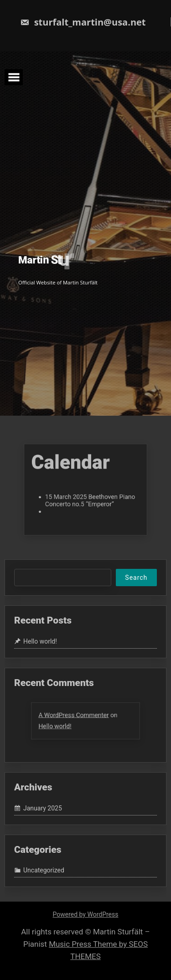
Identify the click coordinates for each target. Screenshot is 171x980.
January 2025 (43, 808)
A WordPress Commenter (75, 716)
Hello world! (40, 641)
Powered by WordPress (86, 914)
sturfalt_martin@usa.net (83, 22)
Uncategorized (44, 870)
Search (136, 578)
